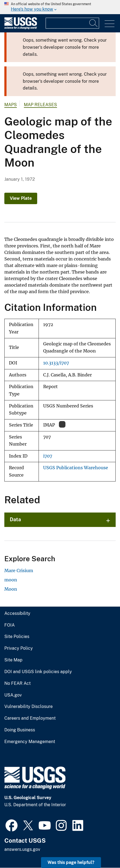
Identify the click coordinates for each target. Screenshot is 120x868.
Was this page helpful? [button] (71, 862)
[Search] (94, 23)
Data (15, 519)
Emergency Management (30, 742)
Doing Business (20, 730)
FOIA (10, 625)
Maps (11, 105)
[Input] (72, 23)
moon (11, 580)
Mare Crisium (19, 571)
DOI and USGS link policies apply (38, 672)
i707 (48, 456)
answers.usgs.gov (22, 849)
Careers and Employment (30, 718)
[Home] (21, 28)
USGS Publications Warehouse (76, 468)
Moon (11, 589)
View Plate (21, 198)
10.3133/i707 (56, 363)
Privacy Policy (19, 648)
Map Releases (40, 105)
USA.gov (13, 695)
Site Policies (17, 637)
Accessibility (17, 614)
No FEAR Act (18, 683)
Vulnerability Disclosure (29, 707)
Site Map (13, 660)
